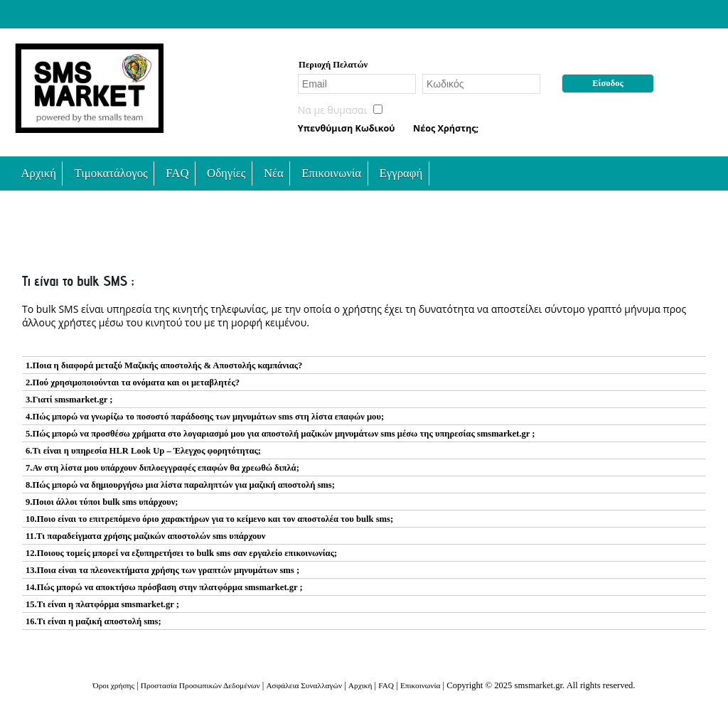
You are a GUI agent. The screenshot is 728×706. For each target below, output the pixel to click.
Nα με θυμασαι (333, 110)
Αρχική (38, 173)
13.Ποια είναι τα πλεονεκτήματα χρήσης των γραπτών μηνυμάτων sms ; (162, 570)
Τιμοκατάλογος (111, 173)
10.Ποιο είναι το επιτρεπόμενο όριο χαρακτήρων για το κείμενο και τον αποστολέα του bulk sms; (209, 519)
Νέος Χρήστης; (446, 128)
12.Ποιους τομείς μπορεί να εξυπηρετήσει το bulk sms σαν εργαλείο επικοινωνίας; (181, 553)
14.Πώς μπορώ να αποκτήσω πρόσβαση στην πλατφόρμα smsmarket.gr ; (164, 587)
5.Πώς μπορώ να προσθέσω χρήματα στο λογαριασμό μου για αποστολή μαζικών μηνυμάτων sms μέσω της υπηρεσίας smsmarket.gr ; (280, 434)
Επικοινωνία (331, 173)
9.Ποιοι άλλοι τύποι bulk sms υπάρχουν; (102, 502)
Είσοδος (608, 83)
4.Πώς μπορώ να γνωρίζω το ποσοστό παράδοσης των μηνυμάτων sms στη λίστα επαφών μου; (205, 417)
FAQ (177, 173)
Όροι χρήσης (113, 685)
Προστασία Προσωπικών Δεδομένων (200, 685)
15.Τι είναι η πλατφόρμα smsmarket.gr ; (102, 604)
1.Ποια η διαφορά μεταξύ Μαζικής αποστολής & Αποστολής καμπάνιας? (164, 365)
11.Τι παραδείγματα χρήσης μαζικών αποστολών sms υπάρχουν (146, 536)
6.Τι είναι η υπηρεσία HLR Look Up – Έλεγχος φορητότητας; (143, 451)
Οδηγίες (226, 173)
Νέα (274, 173)
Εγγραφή (401, 173)
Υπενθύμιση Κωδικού (347, 128)
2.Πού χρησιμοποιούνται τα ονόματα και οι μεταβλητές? (133, 383)
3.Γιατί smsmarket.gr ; (69, 400)
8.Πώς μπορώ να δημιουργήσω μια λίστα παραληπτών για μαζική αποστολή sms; (180, 485)
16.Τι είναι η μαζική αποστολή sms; (93, 621)
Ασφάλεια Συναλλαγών (304, 685)
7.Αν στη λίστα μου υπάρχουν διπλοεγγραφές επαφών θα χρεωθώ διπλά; (162, 468)
